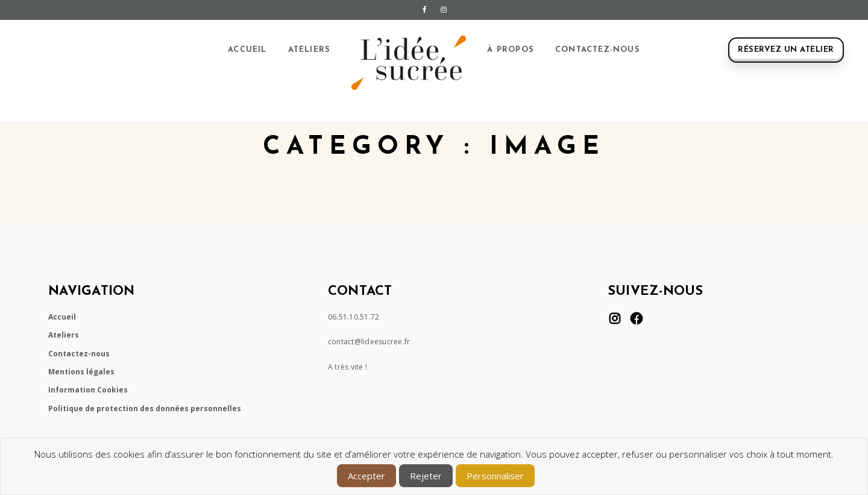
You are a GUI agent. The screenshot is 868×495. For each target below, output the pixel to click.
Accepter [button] (366, 476)
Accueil (247, 50)
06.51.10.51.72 (354, 317)
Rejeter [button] (426, 476)
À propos (511, 50)
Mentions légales (81, 372)
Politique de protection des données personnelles (145, 408)
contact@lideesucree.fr (369, 342)
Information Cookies (88, 390)
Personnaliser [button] (495, 476)
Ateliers (310, 50)
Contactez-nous (598, 50)
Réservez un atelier (786, 50)
